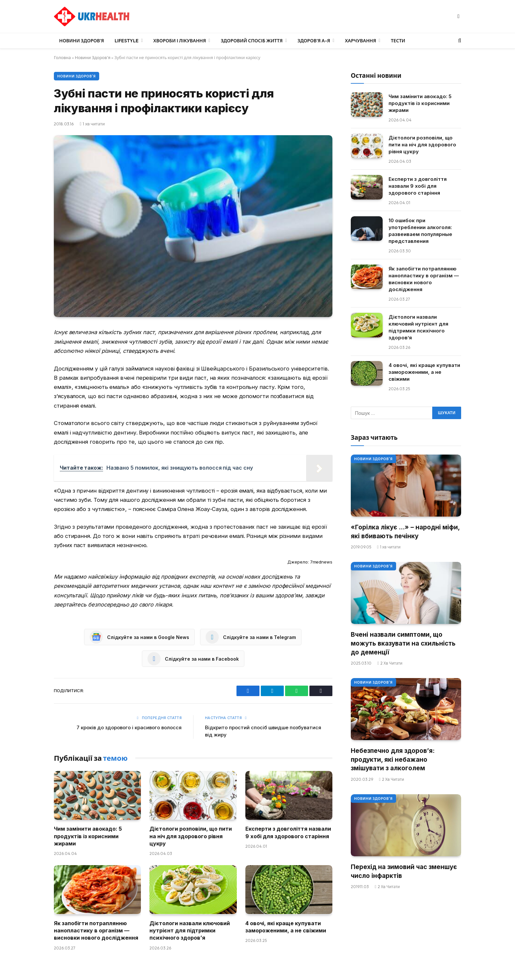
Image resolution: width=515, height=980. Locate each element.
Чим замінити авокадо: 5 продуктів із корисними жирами (88, 836)
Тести (398, 41)
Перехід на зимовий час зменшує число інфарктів (404, 871)
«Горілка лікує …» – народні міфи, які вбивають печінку (405, 532)
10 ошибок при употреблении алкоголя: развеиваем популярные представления (420, 231)
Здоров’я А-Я (314, 41)
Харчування (360, 41)
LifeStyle (127, 41)
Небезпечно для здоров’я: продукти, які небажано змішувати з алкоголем (393, 759)
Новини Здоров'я (93, 57)
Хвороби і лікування (180, 41)
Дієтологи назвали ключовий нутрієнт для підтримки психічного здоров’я (190, 931)
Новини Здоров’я (82, 41)
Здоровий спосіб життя (252, 41)
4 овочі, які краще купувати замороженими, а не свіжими (286, 927)
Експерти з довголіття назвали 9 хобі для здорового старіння (288, 832)
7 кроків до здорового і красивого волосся (129, 727)
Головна (62, 57)
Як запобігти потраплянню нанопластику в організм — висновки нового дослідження (96, 931)
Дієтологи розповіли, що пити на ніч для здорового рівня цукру (191, 836)
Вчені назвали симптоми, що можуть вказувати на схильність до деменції (403, 643)
